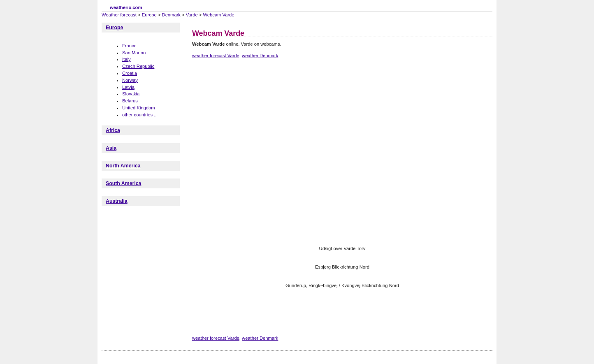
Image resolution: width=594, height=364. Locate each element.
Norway (130, 80)
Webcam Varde (218, 15)
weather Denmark (260, 56)
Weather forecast (119, 15)
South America (123, 183)
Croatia (130, 73)
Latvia (128, 87)
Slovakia (131, 94)
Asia (111, 148)
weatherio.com (126, 7)
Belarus (130, 101)
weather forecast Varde (216, 56)
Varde (192, 15)
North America (123, 166)
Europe (149, 15)
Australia (117, 201)
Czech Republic (138, 66)
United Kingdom (139, 108)
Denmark (171, 15)
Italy (126, 59)
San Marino (134, 53)
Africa (113, 130)
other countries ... (140, 115)
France (129, 46)
